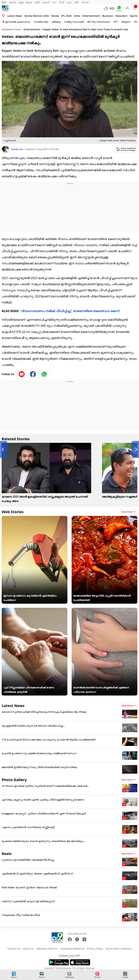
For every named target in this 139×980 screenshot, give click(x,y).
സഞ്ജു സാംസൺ (74, 22)
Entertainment (91, 16)
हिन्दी (4, 2)
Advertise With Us (47, 949)
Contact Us (14, 949)
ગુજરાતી (46, 2)
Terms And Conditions (118, 949)
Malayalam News (11, 29)
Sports (134, 16)
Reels (7, 853)
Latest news (15, 16)
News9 (13, 2)
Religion (126, 22)
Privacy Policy (95, 949)
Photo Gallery (14, 780)
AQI (112, 8)
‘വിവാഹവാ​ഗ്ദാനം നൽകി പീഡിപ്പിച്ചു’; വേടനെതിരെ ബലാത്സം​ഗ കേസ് (70, 311)
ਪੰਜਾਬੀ (61, 2)
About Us (28, 949)
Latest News (13, 705)
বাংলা (54, 2)
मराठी (37, 2)
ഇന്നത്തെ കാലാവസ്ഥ (18, 22)
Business (108, 16)
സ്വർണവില (41, 22)
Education (122, 16)
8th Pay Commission (99, 22)
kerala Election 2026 (37, 16)
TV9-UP (85, 2)
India (77, 16)
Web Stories (13, 512)
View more (128, 512)
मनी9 (77, 2)
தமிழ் (69, 2)
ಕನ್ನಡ (21, 2)
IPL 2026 (66, 16)
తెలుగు (29, 2)
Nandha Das (17, 149)
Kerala (55, 16)
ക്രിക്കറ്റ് (56, 22)
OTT (116, 22)
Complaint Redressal (72, 949)
